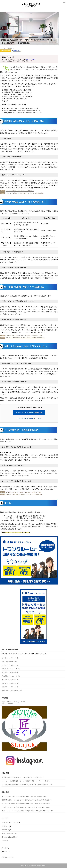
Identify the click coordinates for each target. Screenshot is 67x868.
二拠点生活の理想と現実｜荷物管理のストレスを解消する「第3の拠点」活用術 (26, 807)
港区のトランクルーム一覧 (10, 662)
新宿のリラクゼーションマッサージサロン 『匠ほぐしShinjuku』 (14, 703)
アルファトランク (31, 59)
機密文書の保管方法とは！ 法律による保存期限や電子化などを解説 (23, 492)
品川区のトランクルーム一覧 (10, 672)
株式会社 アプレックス (32, 865)
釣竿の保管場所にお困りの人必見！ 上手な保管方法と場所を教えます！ (24, 336)
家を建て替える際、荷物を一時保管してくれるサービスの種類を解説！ (24, 494)
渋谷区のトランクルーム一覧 (10, 658)
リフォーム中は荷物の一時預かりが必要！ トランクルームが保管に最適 (24, 193)
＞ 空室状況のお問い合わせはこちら (29, 418)
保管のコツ (17, 51)
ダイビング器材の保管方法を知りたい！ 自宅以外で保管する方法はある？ (25, 338)
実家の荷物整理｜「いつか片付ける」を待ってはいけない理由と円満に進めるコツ (27, 800)
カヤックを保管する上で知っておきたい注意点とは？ (20, 191)
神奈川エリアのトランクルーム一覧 (12, 690)
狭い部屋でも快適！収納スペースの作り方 (18, 94)
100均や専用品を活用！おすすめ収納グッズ (18, 92)
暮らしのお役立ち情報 (9, 837)
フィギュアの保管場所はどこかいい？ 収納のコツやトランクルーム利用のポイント (27, 785)
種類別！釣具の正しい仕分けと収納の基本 (18, 90)
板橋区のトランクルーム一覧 (10, 687)
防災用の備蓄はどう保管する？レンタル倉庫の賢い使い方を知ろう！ (23, 777)
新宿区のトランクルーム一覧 (10, 680)
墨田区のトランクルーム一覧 (10, 683)
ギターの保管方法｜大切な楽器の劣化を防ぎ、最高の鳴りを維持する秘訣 (24, 796)
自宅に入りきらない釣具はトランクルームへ (18, 97)
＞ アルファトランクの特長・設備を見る (29, 413)
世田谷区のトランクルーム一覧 (11, 669)
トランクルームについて (9, 823)
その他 (4, 841)
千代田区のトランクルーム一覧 (11, 676)
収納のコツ (5, 830)
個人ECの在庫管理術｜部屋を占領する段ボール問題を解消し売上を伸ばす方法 (26, 804)
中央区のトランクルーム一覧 (10, 665)
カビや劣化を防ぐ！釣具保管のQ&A (15, 99)
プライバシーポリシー (8, 857)
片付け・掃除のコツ (8, 833)
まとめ (6, 101)
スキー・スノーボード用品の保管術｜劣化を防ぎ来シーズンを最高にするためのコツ (28, 811)
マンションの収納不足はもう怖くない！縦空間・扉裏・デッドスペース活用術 (26, 781)
